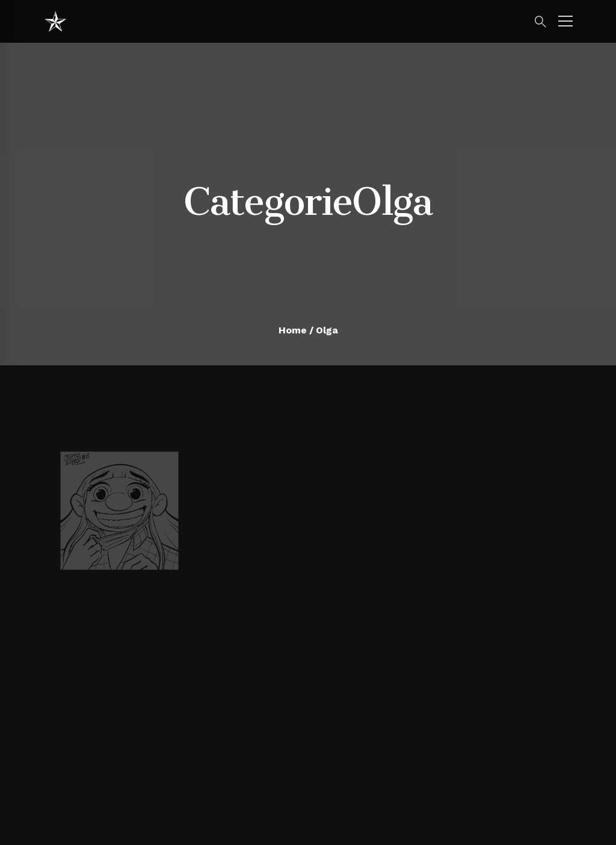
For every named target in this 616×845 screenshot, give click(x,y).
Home (293, 330)
